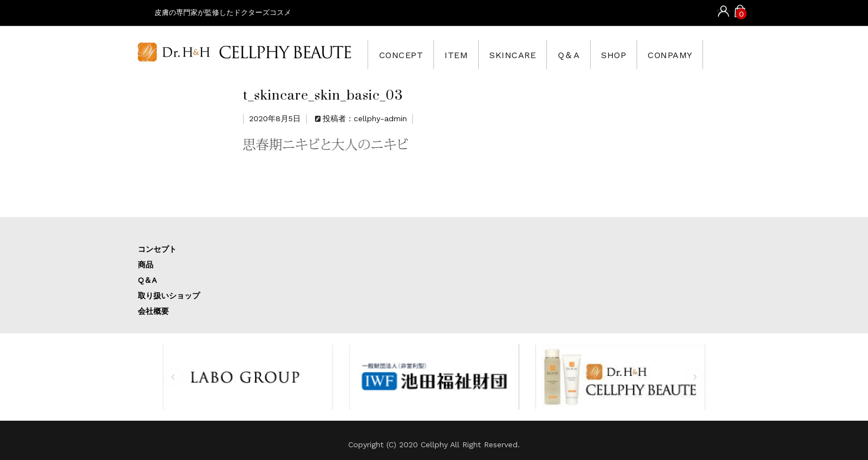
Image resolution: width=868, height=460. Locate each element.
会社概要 (153, 311)
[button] (173, 377)
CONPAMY (692, 54)
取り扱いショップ (169, 296)
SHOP (631, 54)
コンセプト (157, 249)
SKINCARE (523, 54)
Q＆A (583, 54)
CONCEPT (403, 54)
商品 (146, 265)
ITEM (462, 54)
